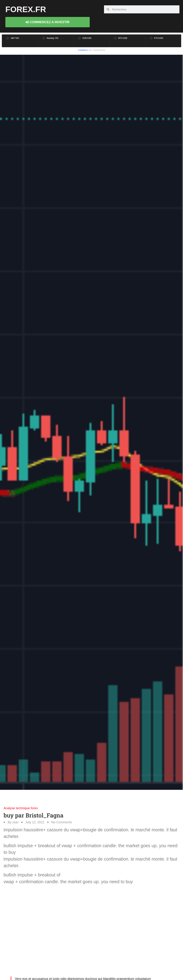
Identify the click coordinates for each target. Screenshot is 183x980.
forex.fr (26, 9)
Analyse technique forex (21, 808)
